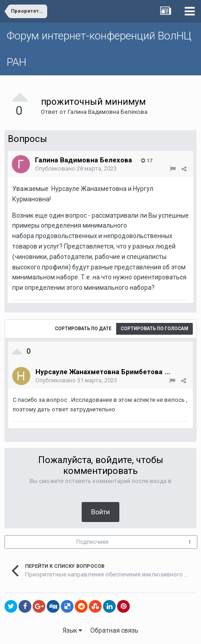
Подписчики (92, 542)
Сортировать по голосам (154, 329)
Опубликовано (76, 168)
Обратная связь (114, 630)
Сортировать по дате (83, 329)
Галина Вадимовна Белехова (108, 112)
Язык (72, 630)
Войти (100, 512)
